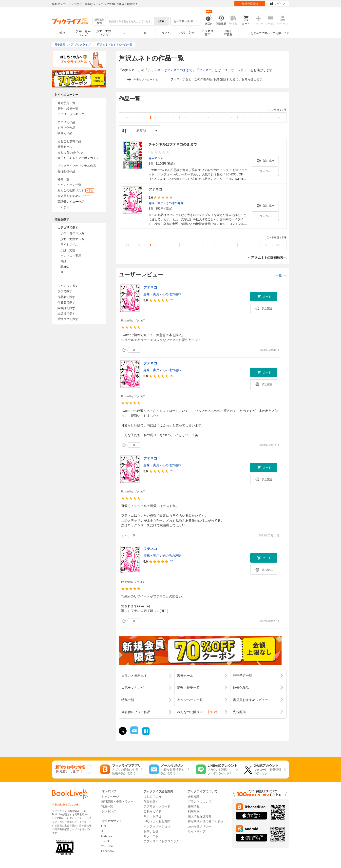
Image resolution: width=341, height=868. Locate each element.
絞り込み (99, 21)
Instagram (108, 836)
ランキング (109, 811)
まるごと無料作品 (69, 141)
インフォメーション (157, 826)
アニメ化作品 (66, 122)
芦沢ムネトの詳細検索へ (269, 258)
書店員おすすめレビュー (74, 196)
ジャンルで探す (68, 286)
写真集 (65, 267)
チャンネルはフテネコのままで (170, 70)
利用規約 (194, 811)
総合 (62, 33)
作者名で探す (66, 302)
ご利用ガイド (281, 33)
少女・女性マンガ (104, 33)
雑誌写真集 (228, 33)
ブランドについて (200, 802)
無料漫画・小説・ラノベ (117, 802)
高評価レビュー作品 (71, 202)
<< (127, 117)
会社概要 (194, 797)
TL (145, 33)
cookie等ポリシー (199, 826)
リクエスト (151, 836)
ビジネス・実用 (71, 256)
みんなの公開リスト (76, 191)
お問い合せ (151, 831)
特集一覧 (63, 179)
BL (125, 33)
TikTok (105, 841)
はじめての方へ (260, 33)
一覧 (281, 275)
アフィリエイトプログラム (161, 841)
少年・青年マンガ (83, 33)
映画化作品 (65, 133)
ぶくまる (63, 207)
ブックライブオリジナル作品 (77, 166)
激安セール (65, 147)
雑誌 (63, 261)
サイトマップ (197, 831)
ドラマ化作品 (66, 128)
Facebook (108, 851)
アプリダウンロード (157, 806)
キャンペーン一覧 (69, 185)
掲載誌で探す (66, 308)
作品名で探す (66, 297)
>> (278, 117)
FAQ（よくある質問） (158, 821)
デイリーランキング (71, 114)
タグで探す (65, 291)
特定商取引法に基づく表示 (206, 821)
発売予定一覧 (66, 103)
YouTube (107, 846)
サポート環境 (152, 816)
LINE (104, 826)
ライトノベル (69, 245)
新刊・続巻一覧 (68, 109)
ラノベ (166, 33)
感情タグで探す (68, 319)
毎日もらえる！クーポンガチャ (78, 158)
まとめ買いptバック (71, 152)
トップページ (110, 797)
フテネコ (205, 70)
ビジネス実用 (208, 33)
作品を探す (151, 802)
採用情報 (194, 806)
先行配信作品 (66, 171)
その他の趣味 (175, 203)
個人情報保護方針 (200, 816)
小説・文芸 (187, 33)
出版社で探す (66, 314)
